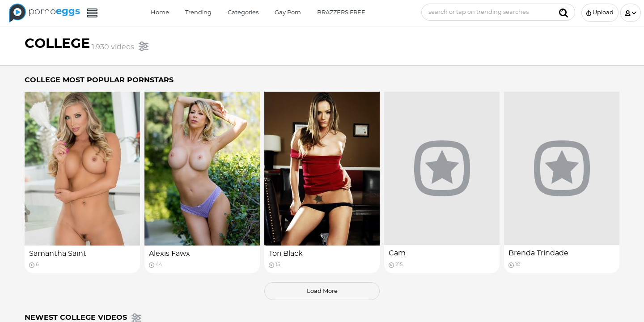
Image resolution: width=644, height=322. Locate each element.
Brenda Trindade (538, 253)
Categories (243, 13)
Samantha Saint (58, 254)
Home (160, 13)
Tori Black (286, 254)
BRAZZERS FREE (341, 13)
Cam (397, 253)
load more (322, 291)
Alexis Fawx (169, 254)
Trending (198, 13)
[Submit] (563, 12)
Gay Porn (288, 13)
